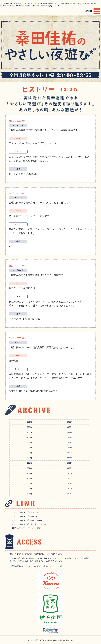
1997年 (70, 494)
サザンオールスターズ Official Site (25, 512)
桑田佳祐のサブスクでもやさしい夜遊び (27, 528)
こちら (60, 566)
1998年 (30, 494)
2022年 (30, 432)
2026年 (30, 422)
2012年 (30, 458)
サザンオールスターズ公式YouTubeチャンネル (30, 524)
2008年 (30, 468)
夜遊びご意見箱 (40, 554)
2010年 (30, 463)
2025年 (70, 422)
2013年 (70, 453)
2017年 (70, 443)
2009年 (70, 463)
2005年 (70, 473)
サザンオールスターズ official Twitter (26, 516)
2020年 (30, 437)
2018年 (30, 443)
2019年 (70, 437)
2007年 (70, 468)
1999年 (70, 489)
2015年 (70, 448)
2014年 (30, 453)
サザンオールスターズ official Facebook (27, 520)
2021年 (70, 432)
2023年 (70, 427)
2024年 (30, 427)
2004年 (30, 478)
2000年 (30, 489)
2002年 (30, 484)
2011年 (70, 458)
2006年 (30, 473)
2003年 (70, 478)
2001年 (70, 484)
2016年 (30, 448)
